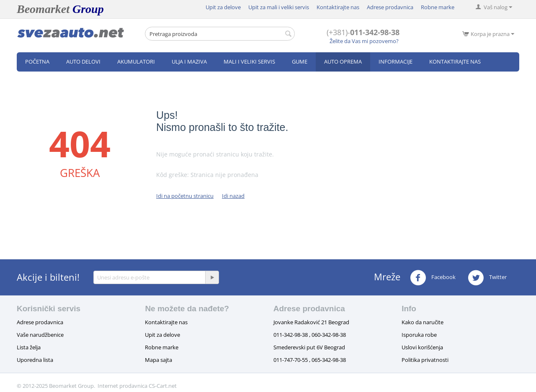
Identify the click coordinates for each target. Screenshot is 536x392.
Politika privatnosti (425, 360)
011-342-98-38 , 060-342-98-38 (310, 335)
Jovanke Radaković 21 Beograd (311, 322)
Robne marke (438, 7)
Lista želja (29, 347)
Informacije (396, 61)
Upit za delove (223, 7)
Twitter (487, 278)
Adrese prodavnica (390, 7)
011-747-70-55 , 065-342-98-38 (310, 360)
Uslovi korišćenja (422, 347)
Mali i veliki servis (249, 61)
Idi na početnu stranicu (185, 196)
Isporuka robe (419, 335)
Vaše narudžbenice (40, 335)
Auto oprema (343, 61)
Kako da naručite (423, 322)
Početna (37, 61)
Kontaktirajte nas (338, 7)
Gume (300, 61)
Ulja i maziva (189, 61)
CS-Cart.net (163, 386)
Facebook (433, 278)
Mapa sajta (158, 360)
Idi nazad (233, 196)
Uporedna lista (35, 360)
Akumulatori (136, 61)
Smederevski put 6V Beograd (309, 347)
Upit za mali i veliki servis (279, 7)
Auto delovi (83, 61)
